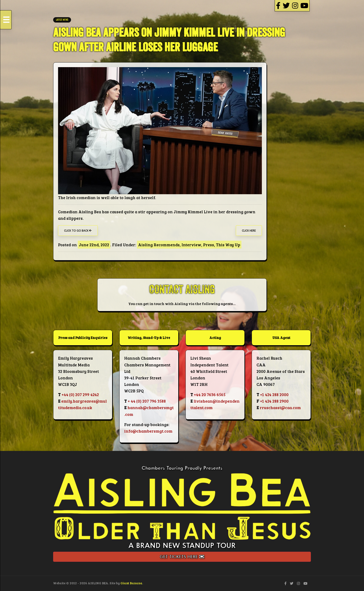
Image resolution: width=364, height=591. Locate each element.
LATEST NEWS (62, 20)
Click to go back (78, 231)
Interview (191, 245)
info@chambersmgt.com (148, 431)
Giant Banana (131, 583)
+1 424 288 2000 (274, 394)
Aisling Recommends (159, 245)
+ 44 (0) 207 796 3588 (147, 401)
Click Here (249, 231)
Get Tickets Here (182, 557)
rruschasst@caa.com (280, 407)
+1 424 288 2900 (274, 401)
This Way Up (228, 245)
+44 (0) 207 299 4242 (80, 394)
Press (209, 245)
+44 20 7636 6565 (210, 394)
